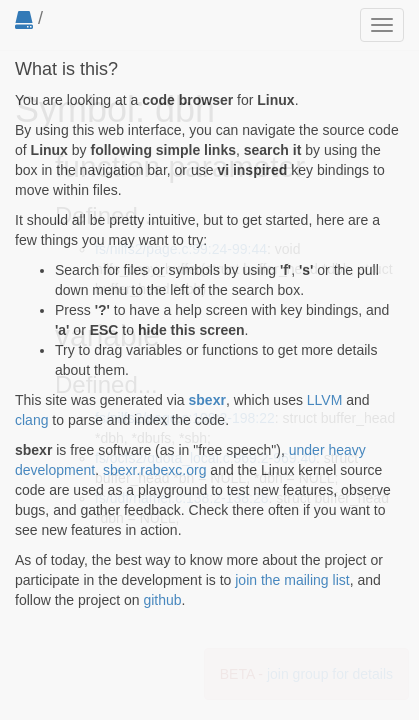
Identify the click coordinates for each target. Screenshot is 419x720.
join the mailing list (292, 580)
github (162, 600)
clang (31, 420)
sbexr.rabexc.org (155, 470)
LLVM (325, 400)
